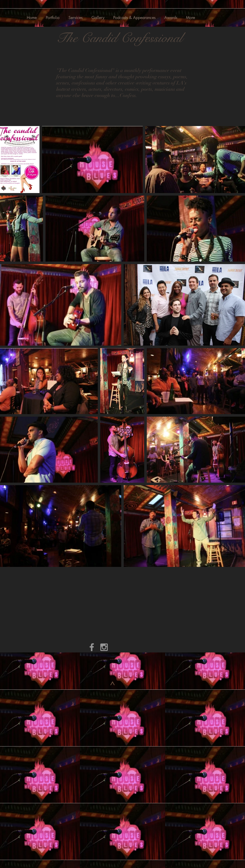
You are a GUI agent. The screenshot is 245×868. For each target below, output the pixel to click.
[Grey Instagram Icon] (104, 647)
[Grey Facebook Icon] (92, 647)
